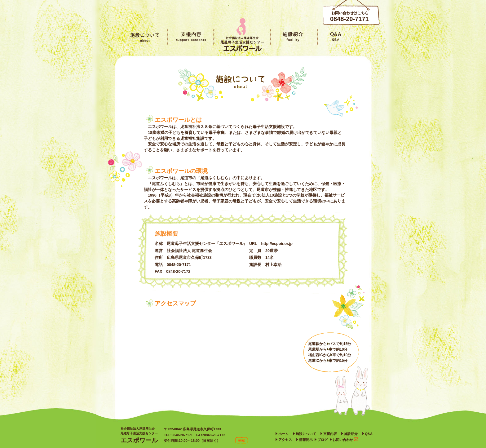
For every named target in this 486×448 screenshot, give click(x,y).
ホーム (283, 434)
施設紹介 (351, 434)
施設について (306, 434)
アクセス (285, 440)
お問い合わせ (345, 440)
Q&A (369, 434)
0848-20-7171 (349, 19)
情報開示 (306, 440)
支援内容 (330, 434)
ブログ (323, 440)
